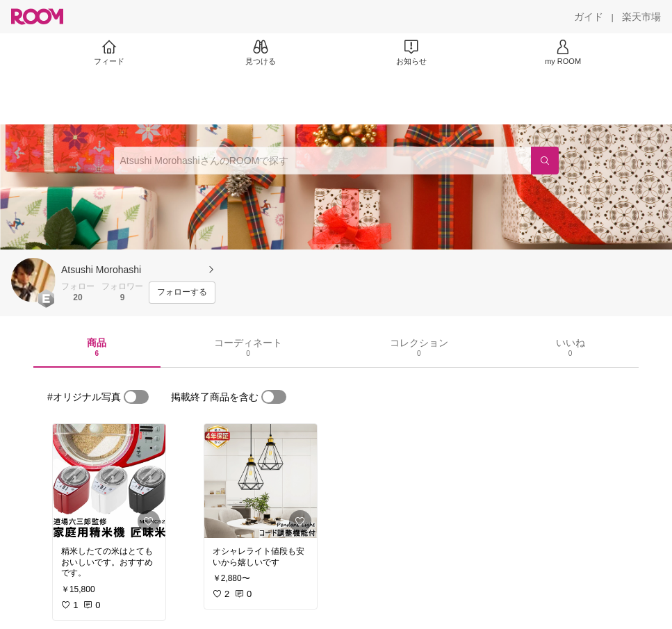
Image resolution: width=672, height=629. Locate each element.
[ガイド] (589, 17)
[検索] (545, 161)
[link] (109, 481)
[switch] (136, 397)
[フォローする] (182, 293)
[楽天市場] (641, 17)
